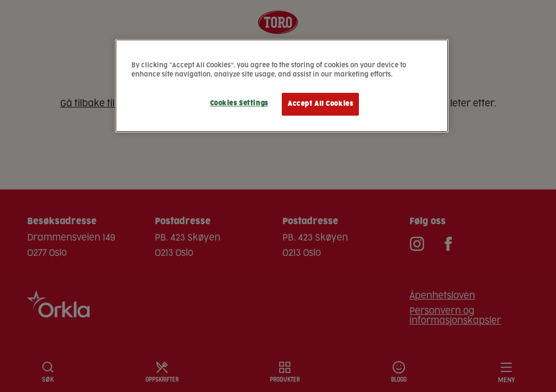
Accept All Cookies (320, 104)
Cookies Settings (239, 103)
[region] (282, 86)
